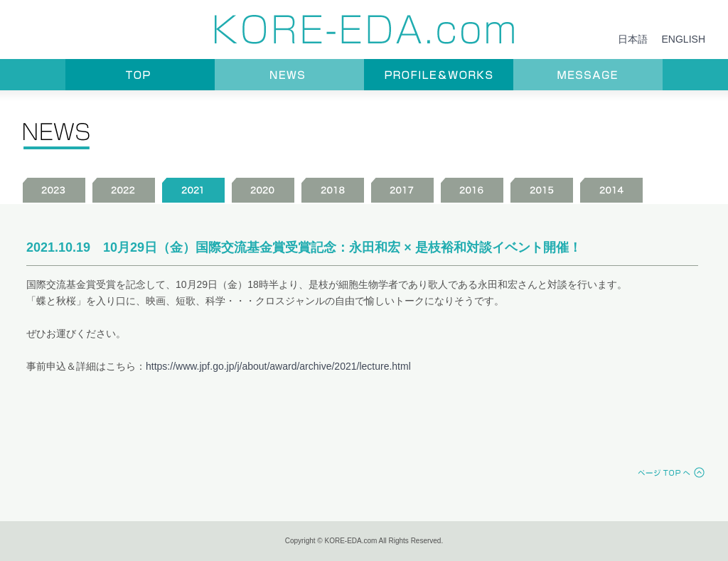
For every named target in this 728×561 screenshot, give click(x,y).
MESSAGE (588, 75)
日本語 (633, 39)
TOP (140, 75)
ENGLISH (684, 39)
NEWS (289, 75)
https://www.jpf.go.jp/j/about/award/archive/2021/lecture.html (278, 366)
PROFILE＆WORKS (439, 75)
